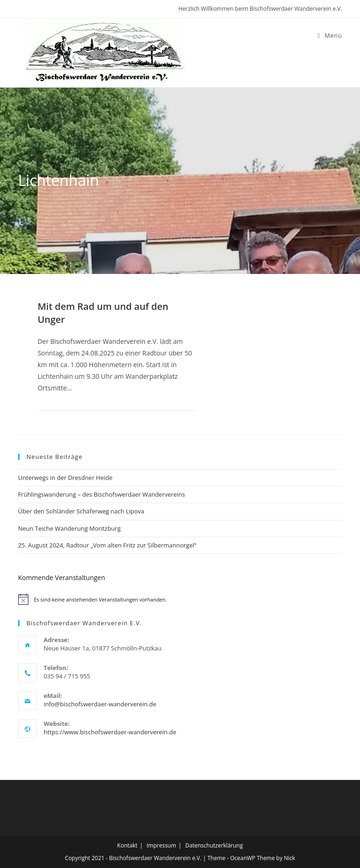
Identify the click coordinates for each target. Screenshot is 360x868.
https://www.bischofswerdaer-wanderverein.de (110, 732)
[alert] (180, 599)
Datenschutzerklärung (214, 845)
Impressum (161, 845)
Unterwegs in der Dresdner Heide (65, 478)
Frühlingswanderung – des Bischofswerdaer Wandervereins (102, 494)
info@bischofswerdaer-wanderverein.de (100, 704)
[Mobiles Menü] (330, 35)
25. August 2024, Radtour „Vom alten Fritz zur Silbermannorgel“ (107, 545)
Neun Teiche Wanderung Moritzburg (69, 528)
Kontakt (127, 845)
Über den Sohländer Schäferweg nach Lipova (81, 511)
